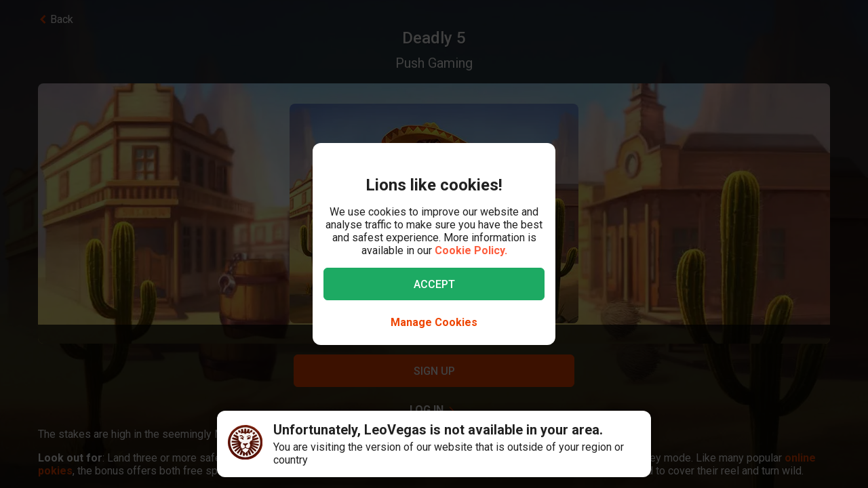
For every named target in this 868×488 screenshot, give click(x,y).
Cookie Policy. (471, 250)
